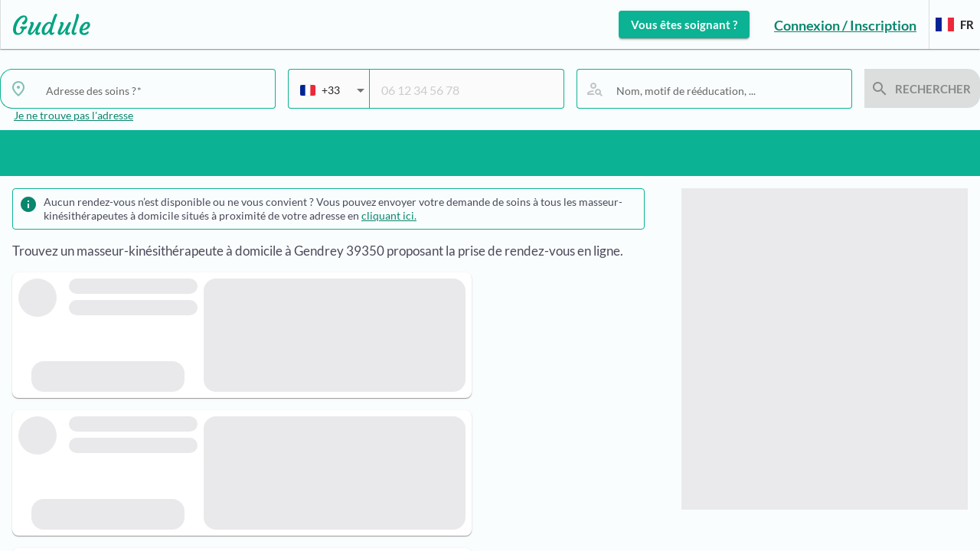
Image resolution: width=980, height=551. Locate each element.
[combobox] (155, 90)
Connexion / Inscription (845, 25)
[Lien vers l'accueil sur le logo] (46, 24)
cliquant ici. (389, 215)
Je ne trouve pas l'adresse (73, 115)
